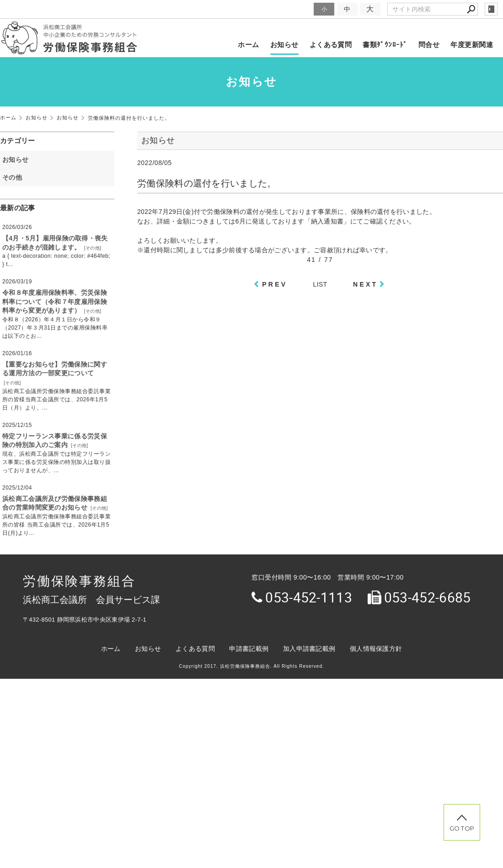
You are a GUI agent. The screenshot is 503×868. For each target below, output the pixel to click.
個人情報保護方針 (376, 649)
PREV (275, 284)
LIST (320, 284)
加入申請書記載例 (309, 649)
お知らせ (284, 45)
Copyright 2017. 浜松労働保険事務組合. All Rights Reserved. (251, 666)
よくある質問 (331, 45)
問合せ (429, 45)
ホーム (248, 45)
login (491, 9)
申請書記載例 (249, 649)
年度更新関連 (472, 45)
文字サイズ (295, 9)
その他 (15, 177)
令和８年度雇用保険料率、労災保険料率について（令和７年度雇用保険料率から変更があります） (55, 301)
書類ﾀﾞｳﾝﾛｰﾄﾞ (385, 45)
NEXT (365, 284)
